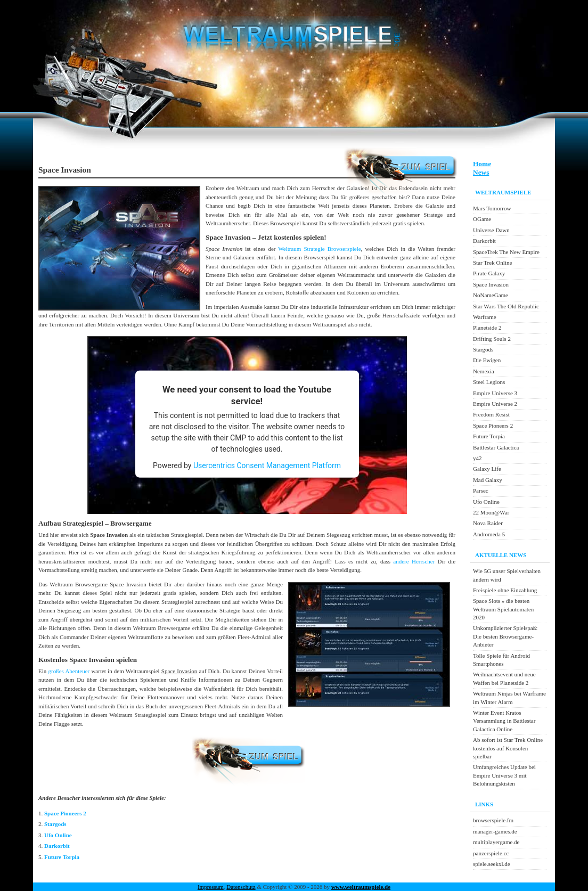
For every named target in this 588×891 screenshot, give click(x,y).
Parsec (481, 491)
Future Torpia (62, 857)
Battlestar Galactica (496, 447)
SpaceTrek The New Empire (506, 252)
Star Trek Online (492, 263)
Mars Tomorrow (492, 208)
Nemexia (484, 371)
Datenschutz (241, 887)
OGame (482, 219)
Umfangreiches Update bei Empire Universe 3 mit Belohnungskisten (504, 775)
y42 (477, 458)
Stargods (55, 824)
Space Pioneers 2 (65, 813)
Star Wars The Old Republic (506, 306)
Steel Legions (489, 382)
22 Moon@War (491, 512)
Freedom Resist (491, 414)
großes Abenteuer (69, 671)
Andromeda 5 (489, 534)
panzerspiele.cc (491, 853)
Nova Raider (488, 523)
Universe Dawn (491, 230)
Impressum (211, 887)
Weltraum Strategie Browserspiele (319, 249)
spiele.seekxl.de (492, 864)
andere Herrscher (414, 561)
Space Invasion (491, 284)
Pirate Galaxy (489, 273)
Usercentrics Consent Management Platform (267, 465)
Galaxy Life (487, 469)
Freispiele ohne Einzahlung (505, 590)
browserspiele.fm (493, 820)
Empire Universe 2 (495, 404)
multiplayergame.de (496, 842)
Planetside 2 (487, 328)
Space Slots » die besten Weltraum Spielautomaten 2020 (503, 609)
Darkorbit (57, 846)
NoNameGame (491, 295)
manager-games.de (495, 831)
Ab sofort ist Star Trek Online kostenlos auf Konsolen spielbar (508, 748)
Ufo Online (58, 835)
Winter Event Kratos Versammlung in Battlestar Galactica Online (504, 721)
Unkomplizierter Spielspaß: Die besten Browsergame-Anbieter (505, 636)
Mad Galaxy (488, 480)
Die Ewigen (487, 360)
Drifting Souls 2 (492, 339)
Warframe (485, 317)
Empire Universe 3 (495, 393)
